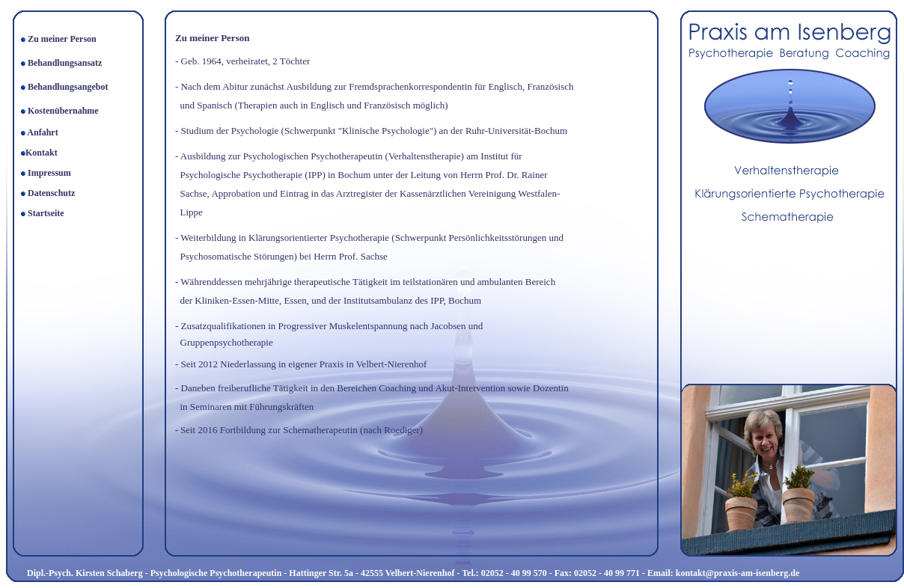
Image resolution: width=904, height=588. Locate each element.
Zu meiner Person (62, 39)
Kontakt (42, 153)
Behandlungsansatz (64, 63)
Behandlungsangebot (68, 87)
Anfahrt (42, 132)
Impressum (49, 173)
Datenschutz (51, 193)
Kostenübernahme (63, 111)
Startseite (46, 213)
